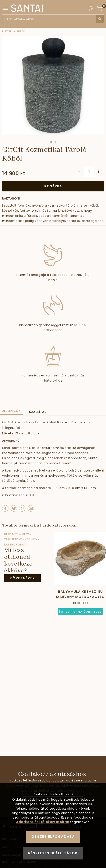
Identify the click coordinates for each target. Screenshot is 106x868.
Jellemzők (11, 411)
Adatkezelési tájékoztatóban (43, 822)
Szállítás (38, 412)
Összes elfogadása (53, 837)
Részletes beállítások (53, 853)
